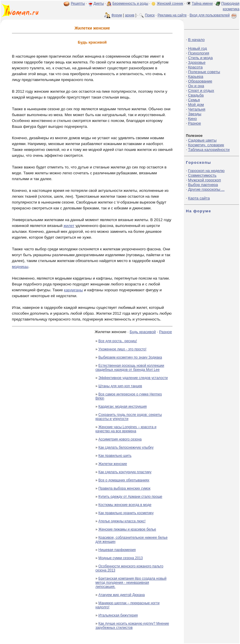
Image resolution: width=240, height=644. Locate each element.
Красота (195, 67)
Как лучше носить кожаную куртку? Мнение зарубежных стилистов (132, 626)
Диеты (99, 4)
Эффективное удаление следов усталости (133, 378)
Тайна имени (202, 4)
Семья (194, 100)
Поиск (150, 15)
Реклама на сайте (172, 15)
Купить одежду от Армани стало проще (131, 497)
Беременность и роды (130, 4)
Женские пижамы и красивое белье (127, 529)
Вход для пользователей (214, 15)
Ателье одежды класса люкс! (122, 521)
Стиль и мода (200, 58)
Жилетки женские (113, 464)
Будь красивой (143, 332)
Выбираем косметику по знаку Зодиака (130, 357)
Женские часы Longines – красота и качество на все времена (126, 429)
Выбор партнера (203, 185)
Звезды (195, 114)
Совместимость (202, 175)
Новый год (197, 48)
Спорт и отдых (201, 91)
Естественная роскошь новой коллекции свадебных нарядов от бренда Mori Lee (130, 368)
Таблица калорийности (209, 150)
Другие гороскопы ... (206, 189)
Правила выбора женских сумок (125, 488)
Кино (192, 119)
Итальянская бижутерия (118, 615)
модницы (20, 267)
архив (130, 15)
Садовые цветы (202, 140)
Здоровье (197, 62)
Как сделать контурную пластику (125, 472)
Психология (198, 53)
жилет (69, 226)
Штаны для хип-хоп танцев (120, 386)
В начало (196, 40)
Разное (165, 332)
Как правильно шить (115, 456)
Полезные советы (204, 72)
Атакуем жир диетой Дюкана (122, 595)
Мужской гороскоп (204, 180)
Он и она (196, 86)
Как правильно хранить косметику (126, 513)
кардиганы (74, 290)
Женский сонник (170, 4)
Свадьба (196, 95)
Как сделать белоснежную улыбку (126, 447)
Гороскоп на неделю (206, 171)
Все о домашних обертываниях (124, 480)
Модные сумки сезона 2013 (121, 558)
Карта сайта (199, 198)
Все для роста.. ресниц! (118, 341)
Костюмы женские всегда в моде (125, 505)
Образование (200, 81)
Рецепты (78, 4)
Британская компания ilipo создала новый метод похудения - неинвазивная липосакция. (131, 583)
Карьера (196, 76)
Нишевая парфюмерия (117, 550)
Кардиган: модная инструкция (123, 407)
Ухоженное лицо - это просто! (122, 349)
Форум (117, 15)
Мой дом (196, 105)
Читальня (197, 109)
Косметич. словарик (206, 145)
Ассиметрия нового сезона (120, 439)
